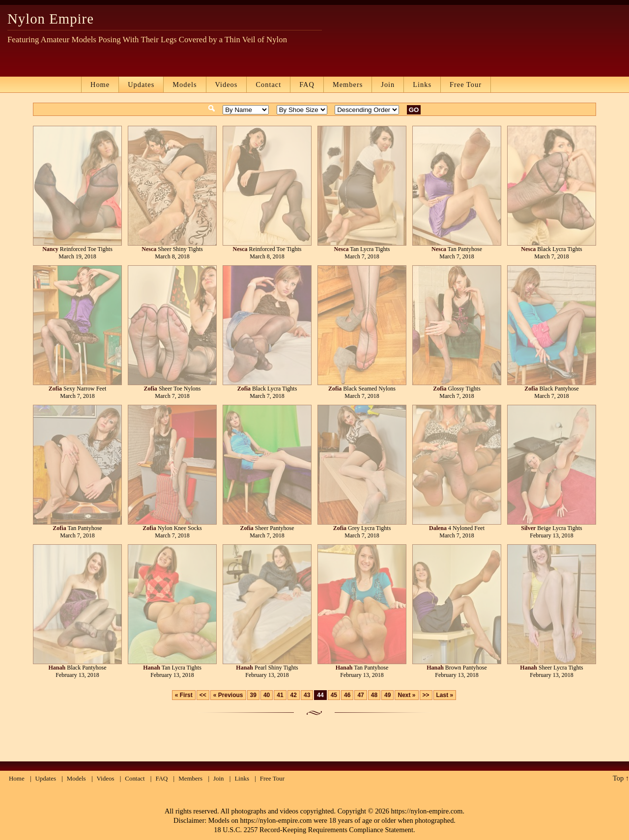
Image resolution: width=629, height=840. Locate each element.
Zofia (55, 389)
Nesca (149, 249)
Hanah (57, 668)
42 (294, 695)
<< (203, 695)
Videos (227, 84)
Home (100, 84)
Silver (528, 528)
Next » (406, 695)
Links (422, 84)
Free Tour (466, 84)
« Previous (228, 695)
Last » (445, 695)
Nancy (50, 249)
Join (388, 84)
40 (267, 695)
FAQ (307, 84)
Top (618, 778)
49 (387, 695)
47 (360, 695)
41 (280, 695)
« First (184, 695)
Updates (141, 84)
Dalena (438, 528)
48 (374, 695)
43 (307, 695)
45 (334, 695)
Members (348, 84)
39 (253, 695)
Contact (268, 84)
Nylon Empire (51, 19)
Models (185, 84)
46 (347, 695)
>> (426, 695)
